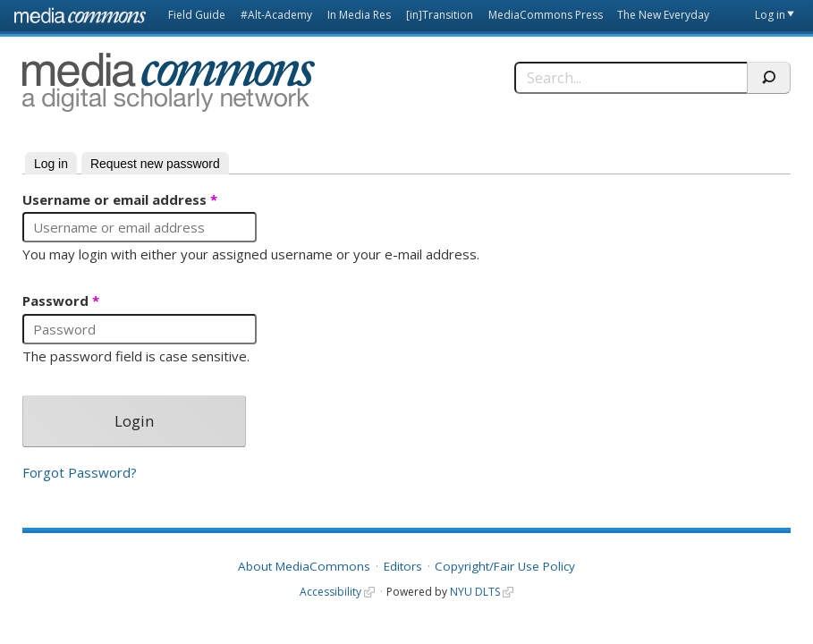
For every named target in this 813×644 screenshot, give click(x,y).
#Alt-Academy (276, 15)
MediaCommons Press (546, 15)
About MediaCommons (304, 566)
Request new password (155, 164)
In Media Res (359, 15)
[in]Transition (440, 15)
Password (61, 301)
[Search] (631, 78)
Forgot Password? (80, 473)
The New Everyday (663, 15)
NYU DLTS (475, 592)
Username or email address (120, 200)
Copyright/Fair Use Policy (505, 566)
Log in (770, 15)
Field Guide (197, 15)
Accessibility (330, 592)
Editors (403, 566)
